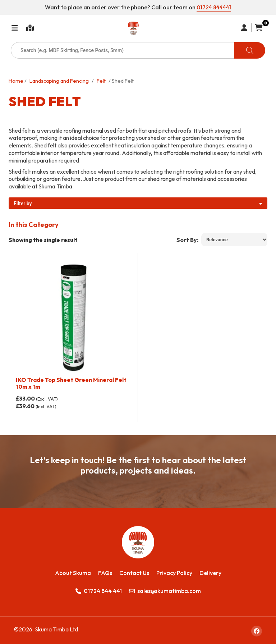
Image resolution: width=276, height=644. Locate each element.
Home (16, 79)
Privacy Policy (174, 571)
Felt (101, 79)
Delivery (210, 571)
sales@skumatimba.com (165, 589)
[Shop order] (234, 238)
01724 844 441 (99, 589)
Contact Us (134, 571)
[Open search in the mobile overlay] (138, 49)
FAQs (105, 571)
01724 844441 (214, 7)
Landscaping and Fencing (59, 79)
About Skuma (73, 571)
